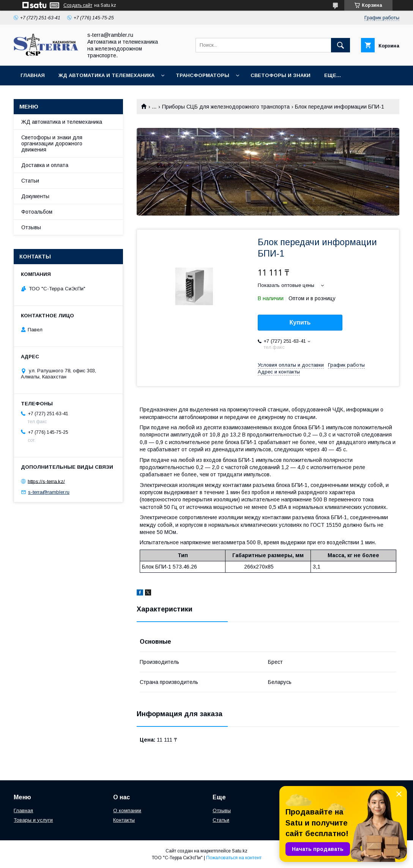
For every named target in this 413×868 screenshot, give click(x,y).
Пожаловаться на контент (234, 858)
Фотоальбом (37, 212)
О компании (127, 811)
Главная (33, 75)
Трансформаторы (203, 75)
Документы (35, 196)
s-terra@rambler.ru (49, 492)
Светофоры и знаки (281, 75)
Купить (300, 322)
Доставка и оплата (45, 165)
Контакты (124, 820)
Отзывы (31, 227)
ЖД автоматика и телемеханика (106, 75)
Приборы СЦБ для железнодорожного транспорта (226, 107)
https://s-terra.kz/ (46, 481)
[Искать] (340, 45)
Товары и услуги (33, 820)
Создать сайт (78, 5)
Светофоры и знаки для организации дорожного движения (52, 143)
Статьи (30, 181)
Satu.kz (240, 851)
